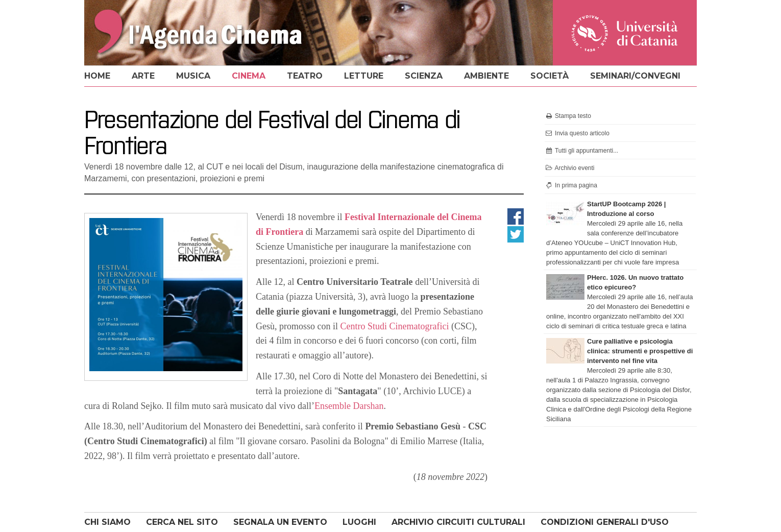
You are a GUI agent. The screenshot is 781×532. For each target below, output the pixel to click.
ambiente (486, 76)
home (97, 76)
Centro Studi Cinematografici (395, 326)
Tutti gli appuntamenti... (581, 151)
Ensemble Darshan (349, 406)
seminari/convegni (635, 76)
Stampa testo (568, 116)
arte (143, 76)
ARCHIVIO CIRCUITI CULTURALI (458, 522)
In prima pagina (571, 185)
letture (364, 76)
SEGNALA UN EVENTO (280, 522)
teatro (305, 76)
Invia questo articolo (577, 133)
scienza (424, 76)
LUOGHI (359, 522)
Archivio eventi (570, 168)
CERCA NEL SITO (182, 522)
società (550, 76)
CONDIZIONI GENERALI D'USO (605, 522)
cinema (249, 76)
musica (193, 76)
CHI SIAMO (107, 522)
